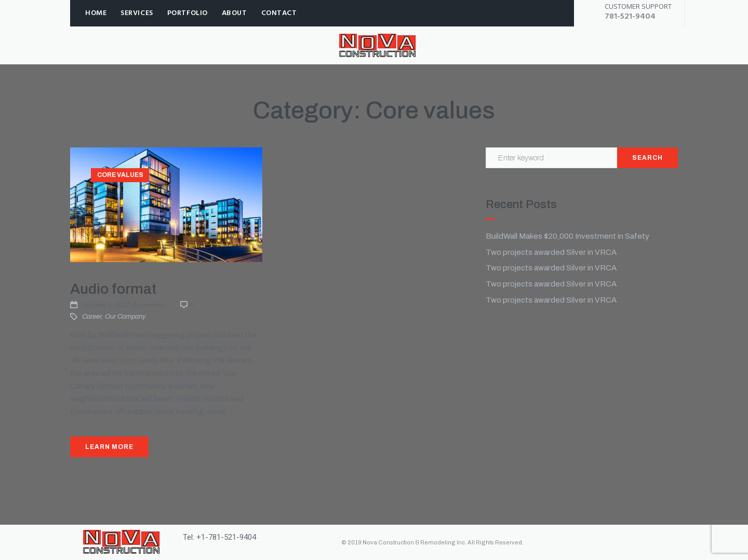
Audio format (113, 289)
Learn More (109, 447)
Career (92, 317)
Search (647, 158)
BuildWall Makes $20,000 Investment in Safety (567, 236)
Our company (125, 317)
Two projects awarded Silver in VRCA (551, 252)
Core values (120, 175)
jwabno (153, 305)
